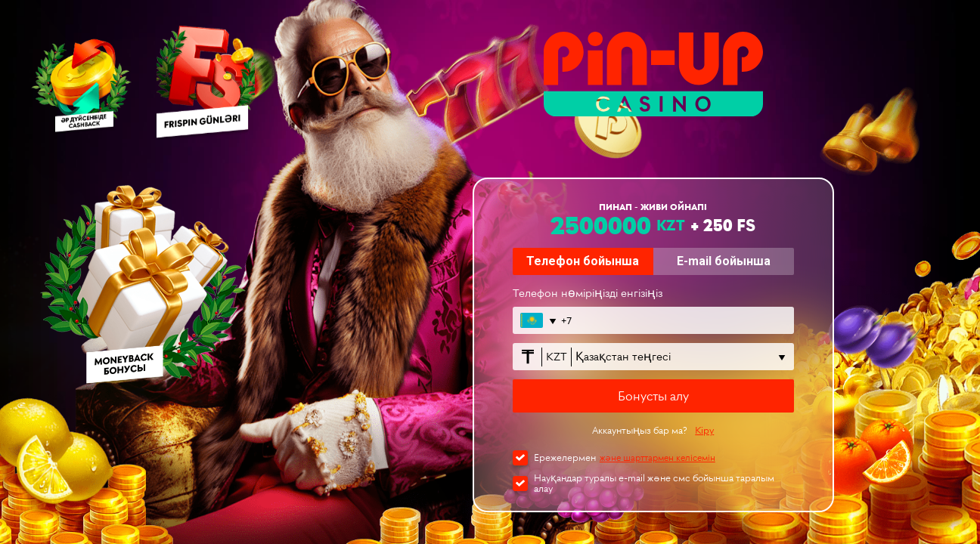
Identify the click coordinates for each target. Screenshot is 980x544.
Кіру (704, 430)
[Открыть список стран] (537, 320)
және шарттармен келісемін (657, 458)
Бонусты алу (653, 396)
